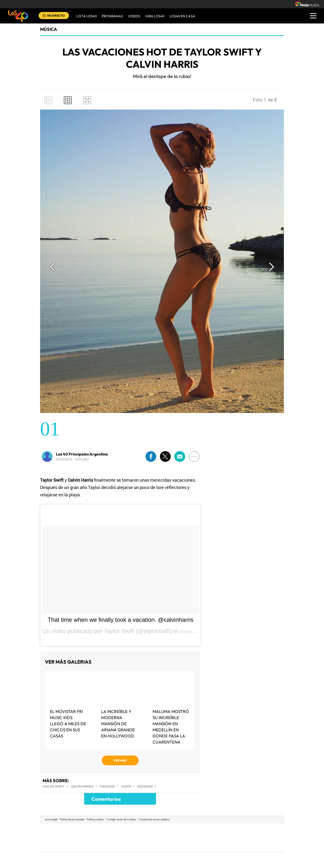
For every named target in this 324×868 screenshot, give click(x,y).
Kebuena (245, 838)
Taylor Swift (54, 786)
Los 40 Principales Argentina (82, 454)
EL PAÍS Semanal (209, 838)
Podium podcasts (151, 845)
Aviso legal (51, 819)
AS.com (215, 830)
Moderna (127, 845)
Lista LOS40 (87, 16)
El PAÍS (106, 830)
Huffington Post (112, 838)
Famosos (107, 786)
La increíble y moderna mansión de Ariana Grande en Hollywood (118, 724)
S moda (193, 845)
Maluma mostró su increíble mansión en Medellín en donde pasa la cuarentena (171, 727)
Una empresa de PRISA (63, 834)
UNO (140, 838)
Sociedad (145, 786)
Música (49, 29)
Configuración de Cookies (121, 819)
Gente (126, 786)
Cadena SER (199, 830)
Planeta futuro (227, 838)
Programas (112, 16)
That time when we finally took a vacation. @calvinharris (121, 620)
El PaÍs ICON (172, 845)
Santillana (152, 830)
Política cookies (95, 819)
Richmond (103, 845)
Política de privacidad (72, 819)
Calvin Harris (82, 786)
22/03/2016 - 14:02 (73, 459)
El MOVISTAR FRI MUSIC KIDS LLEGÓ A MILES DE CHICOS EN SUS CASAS (68, 724)
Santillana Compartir (178, 830)
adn (231, 830)
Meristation (238, 845)
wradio (154, 838)
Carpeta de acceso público (154, 819)
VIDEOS (134, 16)
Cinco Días (172, 838)
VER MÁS (120, 760)
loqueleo (214, 845)
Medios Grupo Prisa (62, 846)
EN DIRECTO (56, 16)
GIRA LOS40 (155, 16)
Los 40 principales (129, 830)
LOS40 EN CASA (182, 16)
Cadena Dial (191, 838)
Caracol (249, 830)
